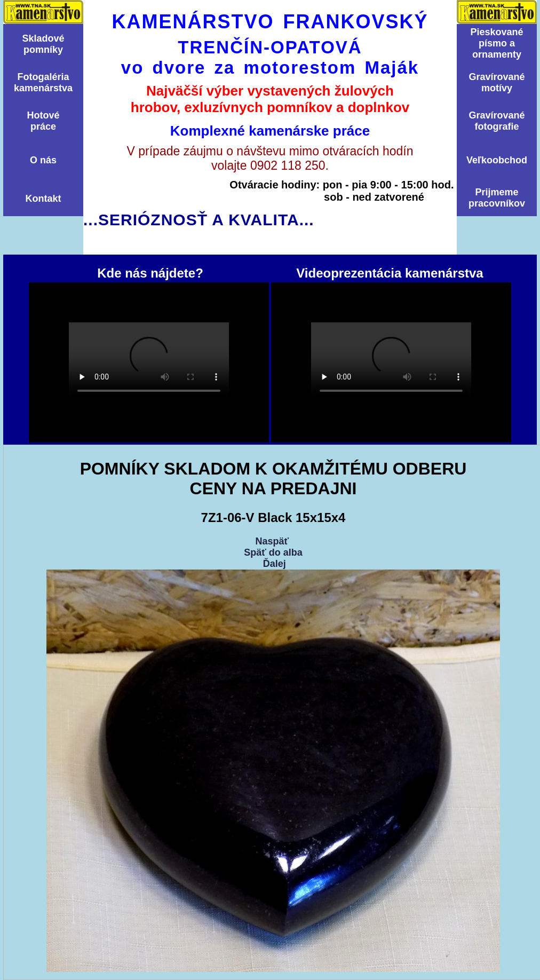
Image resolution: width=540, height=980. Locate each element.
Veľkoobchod (497, 160)
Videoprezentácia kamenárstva (391, 362)
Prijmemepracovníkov (497, 198)
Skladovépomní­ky (43, 44)
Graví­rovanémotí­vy (497, 82)
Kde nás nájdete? (149, 362)
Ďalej (275, 564)
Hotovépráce (43, 121)
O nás (43, 160)
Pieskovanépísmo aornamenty (497, 43)
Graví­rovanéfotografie (497, 121)
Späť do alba (273, 552)
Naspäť (272, 541)
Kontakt (43, 199)
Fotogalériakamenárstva (43, 82)
